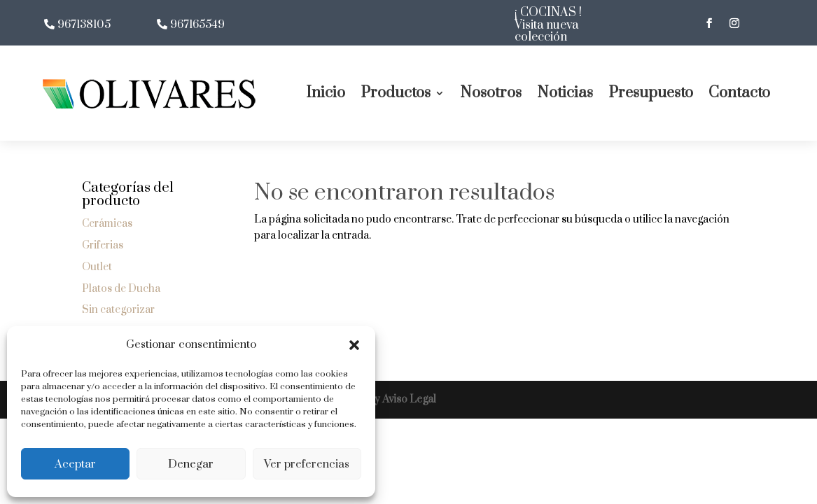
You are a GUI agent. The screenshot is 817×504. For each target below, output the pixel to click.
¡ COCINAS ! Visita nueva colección (548, 25)
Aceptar (75, 464)
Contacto (739, 93)
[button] (354, 345)
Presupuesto (651, 93)
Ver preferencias (307, 464)
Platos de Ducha (121, 289)
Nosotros (491, 93)
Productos (396, 93)
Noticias (565, 93)
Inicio (326, 93)
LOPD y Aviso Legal (389, 399)
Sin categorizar (118, 310)
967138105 (84, 25)
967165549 (197, 25)
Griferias (103, 245)
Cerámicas (107, 224)
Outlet (97, 267)
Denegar (191, 464)
